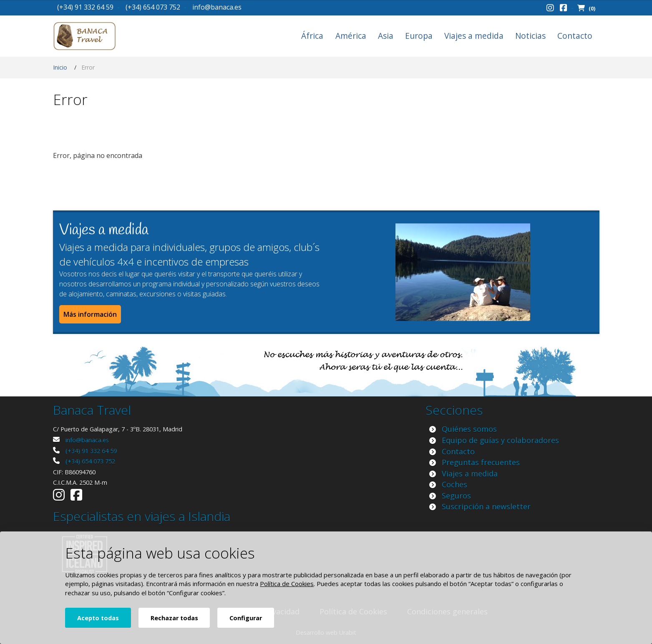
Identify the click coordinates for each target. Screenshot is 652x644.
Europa (419, 36)
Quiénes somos (469, 429)
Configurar (246, 618)
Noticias (530, 36)
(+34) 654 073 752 (153, 7)
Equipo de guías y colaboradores (500, 440)
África (312, 36)
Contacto (575, 36)
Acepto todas (98, 618)
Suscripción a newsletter (486, 506)
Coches (454, 484)
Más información (90, 314)
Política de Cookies (287, 584)
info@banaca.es (217, 7)
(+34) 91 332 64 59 (85, 7)
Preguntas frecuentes (481, 462)
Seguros (456, 496)
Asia (386, 36)
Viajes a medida (474, 36)
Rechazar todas (174, 618)
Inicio (60, 67)
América (351, 36)
